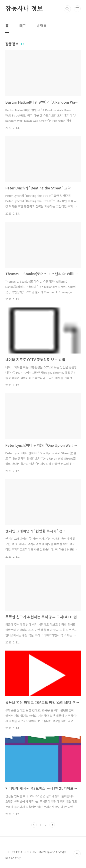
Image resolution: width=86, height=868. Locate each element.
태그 (23, 26)
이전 (34, 825)
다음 (52, 825)
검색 (67, 9)
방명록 (42, 26)
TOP (77, 854)
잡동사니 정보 (24, 9)
